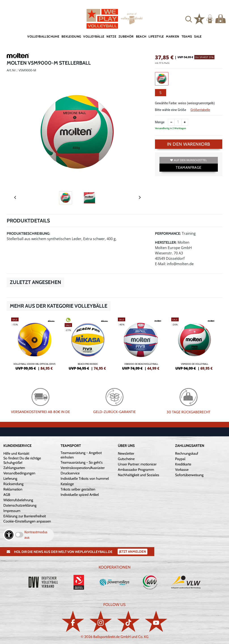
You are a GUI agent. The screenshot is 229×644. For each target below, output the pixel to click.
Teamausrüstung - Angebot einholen (81, 455)
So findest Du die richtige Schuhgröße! (22, 460)
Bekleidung (71, 36)
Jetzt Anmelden (133, 552)
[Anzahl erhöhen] (185, 122)
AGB (7, 495)
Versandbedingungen (19, 473)
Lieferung (10, 479)
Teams (187, 36)
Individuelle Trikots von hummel (85, 479)
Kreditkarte (183, 464)
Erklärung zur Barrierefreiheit (25, 516)
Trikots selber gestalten (78, 489)
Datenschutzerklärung (20, 505)
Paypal (180, 459)
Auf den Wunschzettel (189, 160)
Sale (198, 36)
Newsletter (126, 453)
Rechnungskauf (187, 453)
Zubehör (126, 36)
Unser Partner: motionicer (137, 464)
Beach (141, 36)
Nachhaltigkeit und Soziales (139, 475)
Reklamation (13, 489)
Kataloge (67, 484)
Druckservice (70, 473)
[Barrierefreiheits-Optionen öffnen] (9, 535)
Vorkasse (182, 470)
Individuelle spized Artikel (80, 495)
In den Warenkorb (189, 144)
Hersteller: (166, 242)
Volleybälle (94, 36)
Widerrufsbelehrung (18, 500)
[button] (189, 19)
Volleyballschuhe (43, 36)
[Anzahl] (178, 122)
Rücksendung (13, 484)
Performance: (168, 234)
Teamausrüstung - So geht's (82, 462)
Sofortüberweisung (189, 475)
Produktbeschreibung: (29, 234)
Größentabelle (200, 110)
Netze (111, 36)
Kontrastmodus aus (36, 535)
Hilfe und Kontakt (16, 453)
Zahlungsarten (14, 468)
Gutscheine (126, 459)
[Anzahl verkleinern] (171, 122)
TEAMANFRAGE (189, 167)
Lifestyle (156, 36)
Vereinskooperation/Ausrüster (83, 468)
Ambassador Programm (136, 470)
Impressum (12, 511)
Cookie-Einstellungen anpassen (27, 521)
